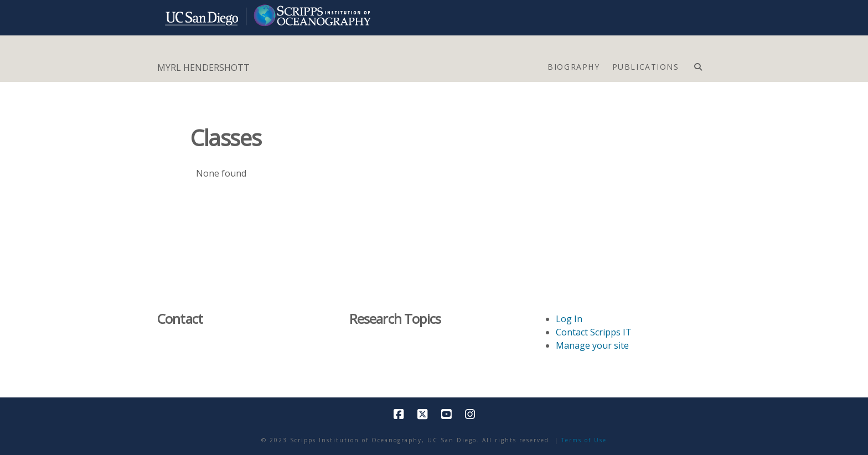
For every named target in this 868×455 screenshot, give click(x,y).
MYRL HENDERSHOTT (203, 68)
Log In (569, 319)
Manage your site (592, 345)
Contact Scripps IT (594, 332)
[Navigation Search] (698, 64)
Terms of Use (584, 440)
